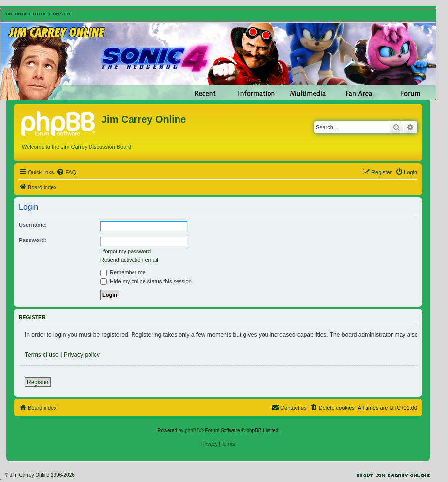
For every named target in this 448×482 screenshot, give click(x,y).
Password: (33, 240)
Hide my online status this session (146, 281)
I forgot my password (126, 251)
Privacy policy (82, 355)
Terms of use (42, 355)
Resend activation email (129, 260)
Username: (33, 225)
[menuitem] (66, 172)
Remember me (123, 272)
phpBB (192, 430)
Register (38, 382)
